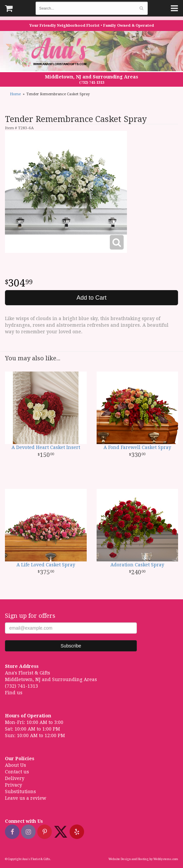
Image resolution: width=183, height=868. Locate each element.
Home (15, 94)
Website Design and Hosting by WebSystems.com (143, 859)
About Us (15, 765)
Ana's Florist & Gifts (48, 52)
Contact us (17, 772)
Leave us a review (26, 798)
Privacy (14, 785)
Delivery (15, 778)
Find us (14, 693)
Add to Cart (91, 298)
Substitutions (20, 792)
